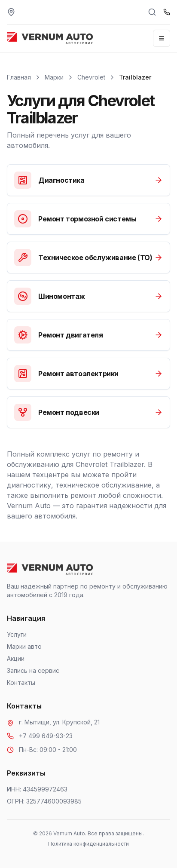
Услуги (17, 634)
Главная (19, 77)
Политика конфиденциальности (88, 844)
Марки (54, 77)
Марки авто (24, 646)
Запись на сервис (33, 670)
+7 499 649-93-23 (46, 736)
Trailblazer (135, 77)
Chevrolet (91, 77)
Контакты (21, 682)
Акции (16, 658)
